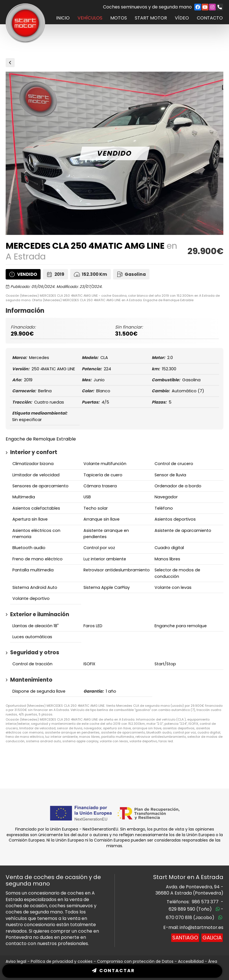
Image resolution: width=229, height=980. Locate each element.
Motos (119, 18)
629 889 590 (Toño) (190, 909)
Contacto (210, 18)
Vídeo (182, 18)
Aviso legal (16, 961)
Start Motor (151, 18)
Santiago (185, 938)
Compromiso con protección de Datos (135, 961)
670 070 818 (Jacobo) (190, 918)
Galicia (212, 938)
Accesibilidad (191, 961)
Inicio (63, 18)
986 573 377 (205, 902)
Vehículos (90, 18)
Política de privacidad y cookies (62, 961)
